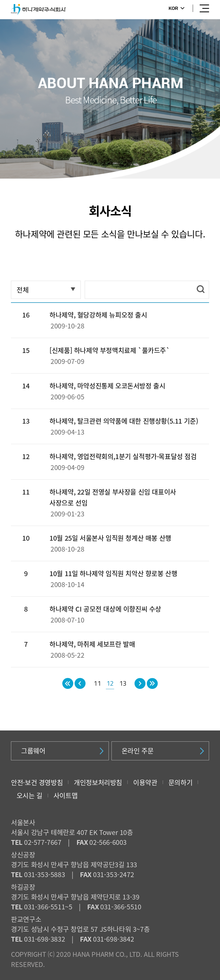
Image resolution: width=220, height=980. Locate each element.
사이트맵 (65, 795)
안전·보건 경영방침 (37, 782)
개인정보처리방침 (98, 782)
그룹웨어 (62, 751)
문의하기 (180, 782)
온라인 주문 (163, 751)
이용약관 (145, 782)
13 (123, 683)
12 (110, 683)
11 (97, 683)
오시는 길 (30, 795)
